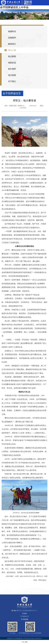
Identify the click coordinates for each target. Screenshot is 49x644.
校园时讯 (12, 31)
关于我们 (12, 81)
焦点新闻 (12, 56)
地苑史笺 (12, 63)
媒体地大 (12, 44)
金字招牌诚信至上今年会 (14, 7)
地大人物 (12, 50)
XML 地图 (24, 642)
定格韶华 (12, 38)
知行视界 (12, 69)
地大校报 (12, 75)
